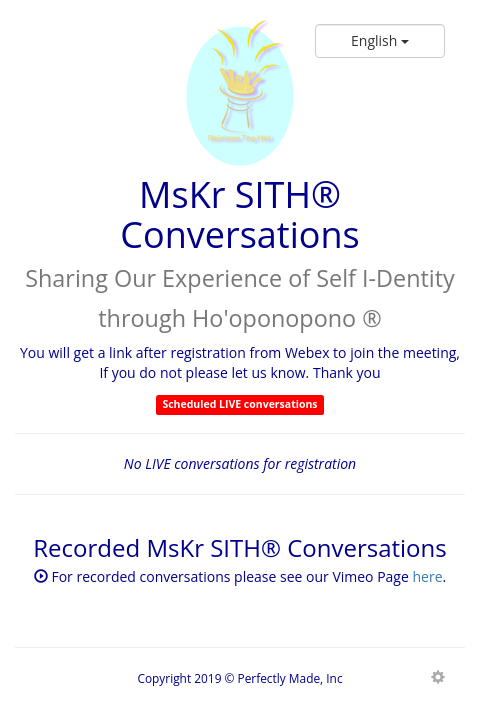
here (427, 576)
